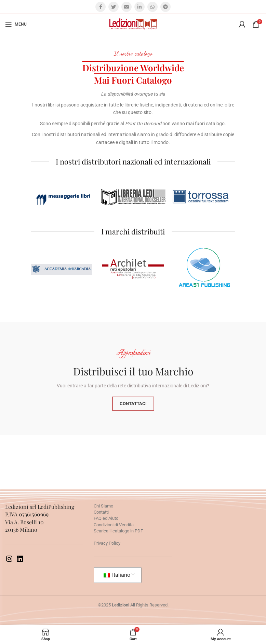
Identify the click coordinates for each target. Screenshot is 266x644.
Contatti (101, 512)
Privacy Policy (107, 543)
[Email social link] (127, 7)
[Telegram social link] (165, 7)
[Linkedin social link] (139, 7)
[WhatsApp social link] (152, 7)
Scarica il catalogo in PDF (118, 531)
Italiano (117, 575)
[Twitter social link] (114, 7)
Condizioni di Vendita (114, 525)
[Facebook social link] (101, 7)
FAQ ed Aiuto (106, 518)
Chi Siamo (103, 506)
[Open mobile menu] (16, 24)
